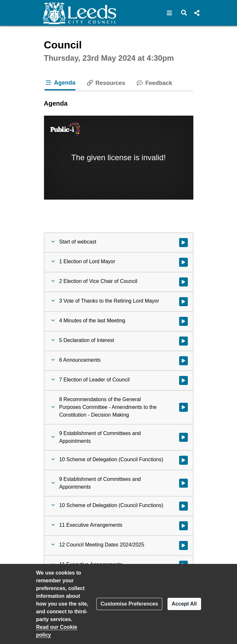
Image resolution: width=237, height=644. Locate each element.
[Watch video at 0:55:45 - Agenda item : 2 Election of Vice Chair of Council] (183, 282)
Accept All (184, 604)
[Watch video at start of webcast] (183, 243)
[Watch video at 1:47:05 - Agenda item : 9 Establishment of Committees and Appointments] (183, 437)
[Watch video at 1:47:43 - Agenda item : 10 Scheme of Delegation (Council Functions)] (183, 460)
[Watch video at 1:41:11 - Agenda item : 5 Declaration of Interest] (183, 341)
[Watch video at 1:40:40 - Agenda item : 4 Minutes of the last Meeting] (183, 321)
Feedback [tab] (154, 83)
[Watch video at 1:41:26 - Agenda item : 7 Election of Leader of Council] (183, 380)
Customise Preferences (129, 604)
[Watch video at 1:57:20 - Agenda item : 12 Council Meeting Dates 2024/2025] (183, 545)
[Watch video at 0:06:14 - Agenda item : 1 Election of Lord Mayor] (183, 262)
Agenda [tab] (60, 83)
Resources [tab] (105, 83)
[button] (170, 13)
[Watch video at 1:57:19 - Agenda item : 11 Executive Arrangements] (183, 526)
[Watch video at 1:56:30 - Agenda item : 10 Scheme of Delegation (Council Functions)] (183, 506)
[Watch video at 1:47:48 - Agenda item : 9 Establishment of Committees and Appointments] (183, 483)
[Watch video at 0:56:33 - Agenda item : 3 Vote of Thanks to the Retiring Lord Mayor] (183, 302)
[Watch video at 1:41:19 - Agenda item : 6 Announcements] (183, 361)
